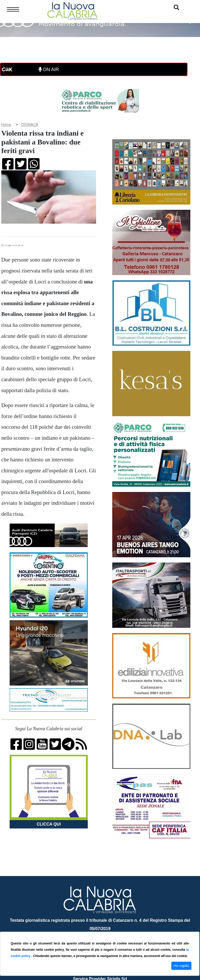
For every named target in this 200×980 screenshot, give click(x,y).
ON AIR (49, 69)
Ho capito (181, 966)
